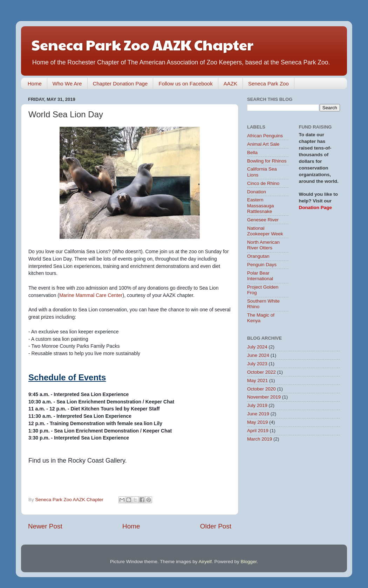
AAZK (230, 84)
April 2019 (258, 431)
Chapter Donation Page (120, 84)
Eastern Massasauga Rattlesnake (261, 205)
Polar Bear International (260, 276)
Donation (257, 192)
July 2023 (257, 364)
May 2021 (257, 381)
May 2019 (257, 422)
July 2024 (257, 347)
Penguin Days (262, 265)
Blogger (249, 562)
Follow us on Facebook (185, 84)
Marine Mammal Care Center (91, 295)
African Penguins (265, 136)
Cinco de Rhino (263, 183)
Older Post (216, 526)
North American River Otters (263, 245)
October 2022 (261, 372)
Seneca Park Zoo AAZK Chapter (142, 44)
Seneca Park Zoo (268, 84)
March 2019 (260, 439)
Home (35, 84)
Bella (252, 153)
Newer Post (45, 526)
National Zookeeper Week (265, 231)
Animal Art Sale (263, 144)
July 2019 (257, 405)
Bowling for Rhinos (267, 161)
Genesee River (263, 220)
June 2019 (258, 414)
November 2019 (264, 397)
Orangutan (258, 256)
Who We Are (67, 84)
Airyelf (205, 562)
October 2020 (261, 389)
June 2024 (258, 355)
